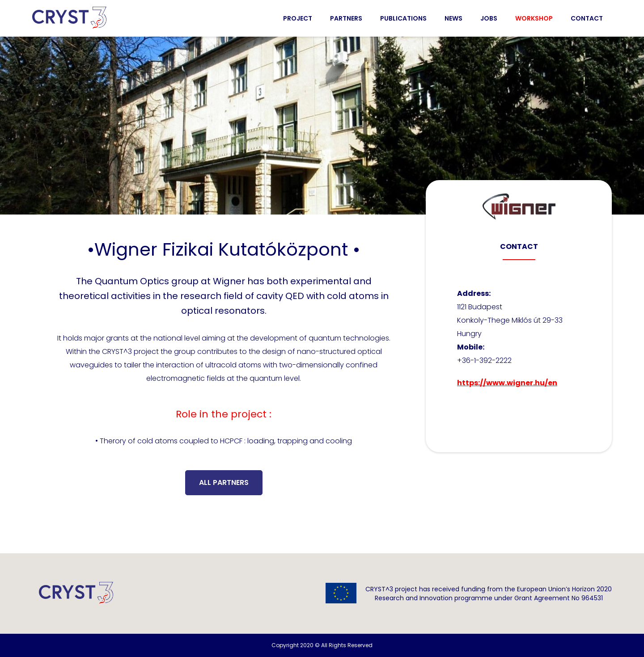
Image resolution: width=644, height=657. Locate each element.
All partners (224, 482)
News (453, 18)
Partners (346, 18)
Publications (403, 18)
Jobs (489, 18)
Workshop (534, 18)
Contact (587, 18)
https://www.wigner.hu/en (507, 383)
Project (298, 18)
